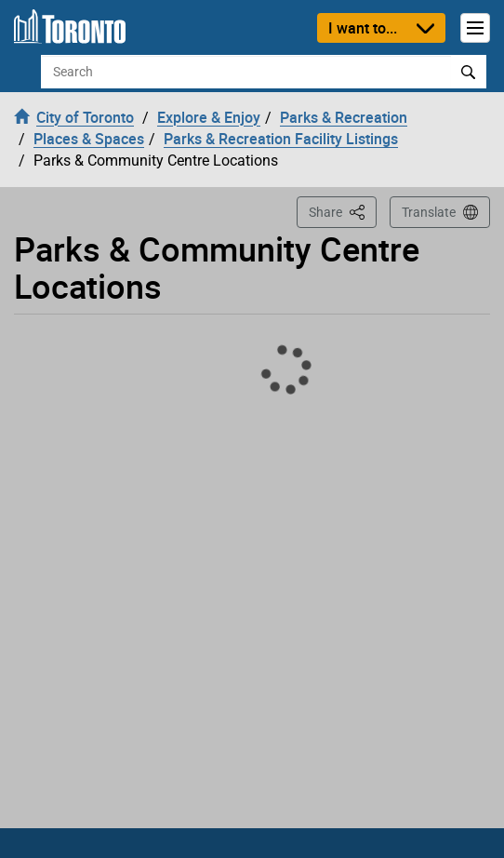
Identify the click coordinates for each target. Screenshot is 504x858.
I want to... (363, 28)
